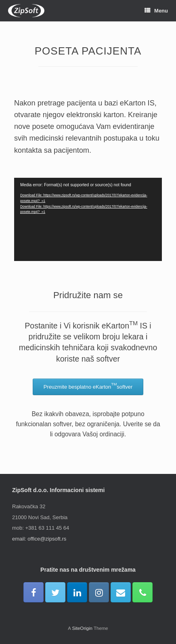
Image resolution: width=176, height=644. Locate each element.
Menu (156, 11)
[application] (88, 219)
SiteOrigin (82, 628)
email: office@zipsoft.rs (39, 539)
